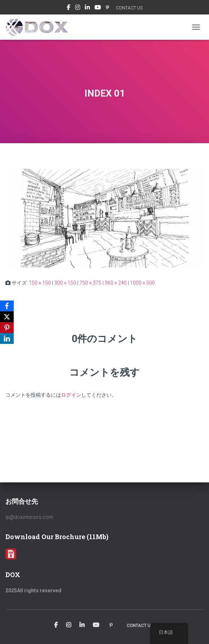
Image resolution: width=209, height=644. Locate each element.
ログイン (71, 395)
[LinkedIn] (7, 338)
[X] (7, 317)
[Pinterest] (7, 328)
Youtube (98, 8)
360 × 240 (116, 283)
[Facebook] (7, 306)
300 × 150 (65, 283)
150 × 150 (40, 283)
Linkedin (87, 8)
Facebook (69, 8)
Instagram (78, 8)
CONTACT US (129, 8)
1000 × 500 (142, 283)
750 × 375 (90, 283)
